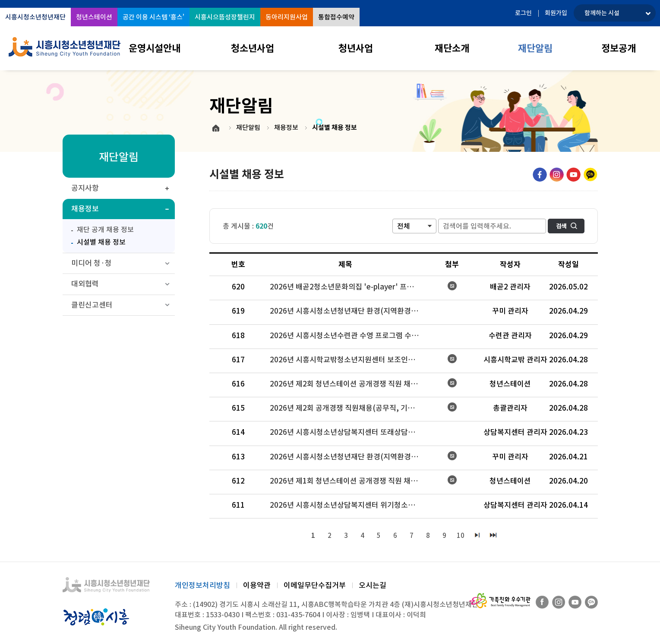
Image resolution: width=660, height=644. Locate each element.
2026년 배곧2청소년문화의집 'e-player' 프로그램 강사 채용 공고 (349, 287)
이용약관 (257, 585)
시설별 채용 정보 (96, 241)
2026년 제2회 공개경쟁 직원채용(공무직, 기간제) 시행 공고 (349, 408)
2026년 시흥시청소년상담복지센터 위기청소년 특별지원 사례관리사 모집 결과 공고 (349, 505)
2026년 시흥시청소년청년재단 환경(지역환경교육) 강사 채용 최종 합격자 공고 (349, 311)
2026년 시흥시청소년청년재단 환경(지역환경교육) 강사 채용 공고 (349, 457)
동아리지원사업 (287, 17)
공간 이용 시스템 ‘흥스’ (153, 17)
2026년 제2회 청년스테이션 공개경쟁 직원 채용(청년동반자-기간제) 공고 (349, 384)
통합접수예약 (336, 17)
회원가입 (556, 13)
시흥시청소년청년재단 (35, 17)
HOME (216, 128)
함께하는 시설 (602, 13)
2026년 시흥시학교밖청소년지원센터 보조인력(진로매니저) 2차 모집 (349, 360)
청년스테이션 (94, 17)
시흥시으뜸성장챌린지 (225, 17)
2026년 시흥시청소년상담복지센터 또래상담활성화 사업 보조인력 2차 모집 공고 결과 (349, 432)
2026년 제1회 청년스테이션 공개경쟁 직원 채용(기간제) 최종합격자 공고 (349, 481)
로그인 (523, 13)
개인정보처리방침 (202, 585)
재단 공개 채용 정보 (105, 229)
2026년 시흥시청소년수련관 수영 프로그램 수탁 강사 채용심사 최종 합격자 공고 (349, 336)
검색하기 (566, 226)
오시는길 (373, 585)
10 (461, 536)
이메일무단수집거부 (315, 585)
